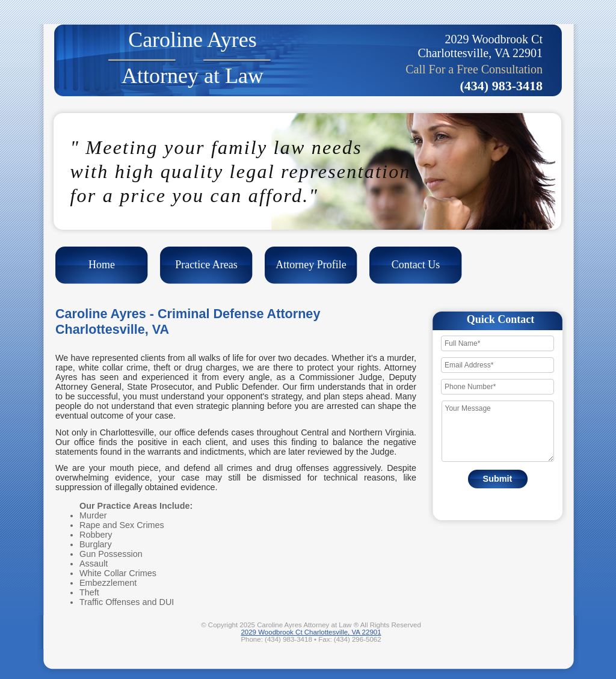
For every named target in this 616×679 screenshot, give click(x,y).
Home (102, 265)
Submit (498, 479)
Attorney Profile (311, 265)
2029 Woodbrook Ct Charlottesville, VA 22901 (311, 632)
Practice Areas (206, 265)
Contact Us (416, 265)
